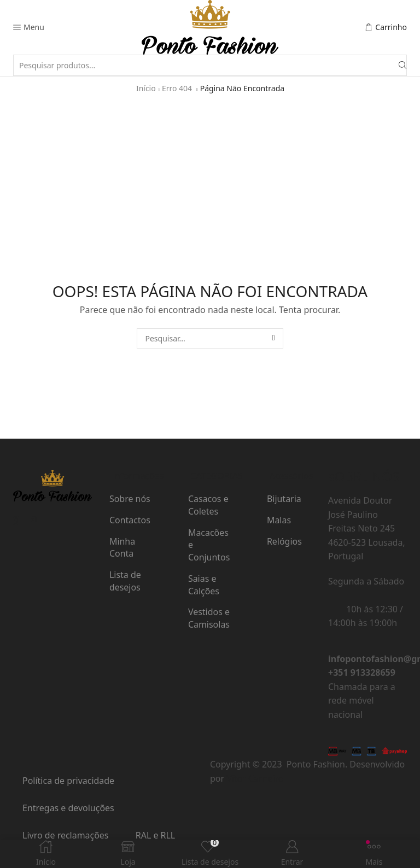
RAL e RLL (155, 835)
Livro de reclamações (65, 835)
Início (146, 88)
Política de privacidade (68, 781)
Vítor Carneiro (255, 778)
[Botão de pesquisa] (402, 65)
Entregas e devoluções (68, 808)
